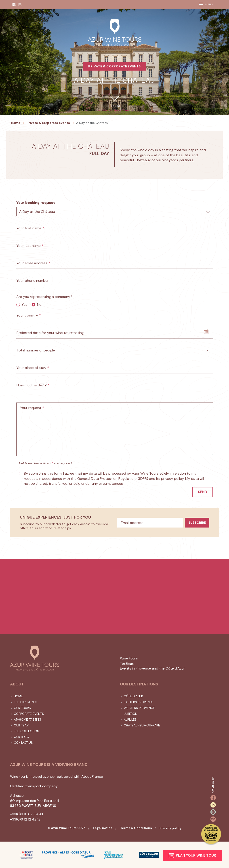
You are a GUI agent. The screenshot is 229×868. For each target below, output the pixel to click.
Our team (22, 725)
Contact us (23, 743)
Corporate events (29, 714)
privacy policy (172, 479)
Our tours (22, 708)
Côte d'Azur (133, 696)
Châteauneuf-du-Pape (142, 725)
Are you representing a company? (44, 297)
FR (20, 4)
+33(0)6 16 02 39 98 (26, 814)
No (39, 305)
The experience (26, 702)
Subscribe (197, 523)
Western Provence (139, 708)
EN (14, 4)
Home (18, 696)
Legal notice (103, 828)
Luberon (130, 714)
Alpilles (130, 719)
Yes (24, 305)
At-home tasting (28, 719)
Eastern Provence (139, 702)
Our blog (21, 737)
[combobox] (115, 212)
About (17, 684)
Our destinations (139, 684)
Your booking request (36, 203)
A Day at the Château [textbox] (37, 212)
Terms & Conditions (136, 828)
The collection (26, 731)
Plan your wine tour (192, 855)
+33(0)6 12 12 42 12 (25, 819)
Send (203, 492)
